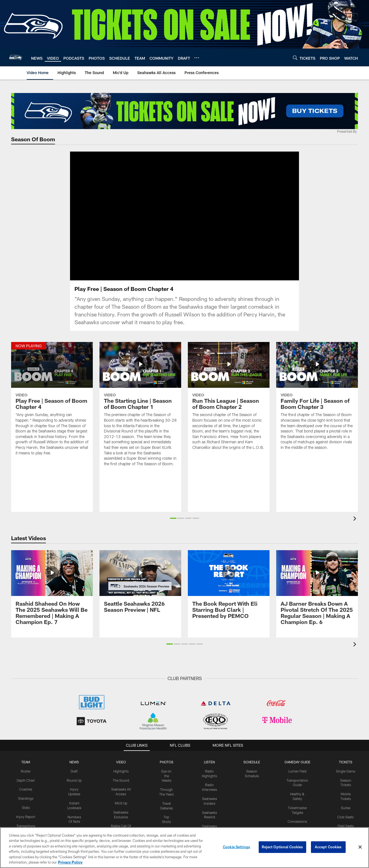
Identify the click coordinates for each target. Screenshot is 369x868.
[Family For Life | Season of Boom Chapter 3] (317, 406)
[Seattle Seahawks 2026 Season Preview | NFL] (140, 591)
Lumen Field (297, 778)
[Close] (360, 847)
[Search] (295, 58)
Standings (26, 805)
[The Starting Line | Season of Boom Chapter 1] (140, 414)
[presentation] (356, 526)
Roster (26, 778)
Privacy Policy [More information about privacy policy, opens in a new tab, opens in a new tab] (70, 862)
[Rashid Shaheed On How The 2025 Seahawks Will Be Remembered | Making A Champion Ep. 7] (52, 597)
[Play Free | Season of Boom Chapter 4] (52, 409)
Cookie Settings (236, 847)
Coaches (26, 796)
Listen (209, 769)
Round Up (74, 787)
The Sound (121, 787)
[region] (184, 848)
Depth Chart (26, 787)
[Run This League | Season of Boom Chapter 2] (229, 406)
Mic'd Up (121, 810)
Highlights (121, 778)
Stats (26, 814)
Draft (74, 778)
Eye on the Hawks (166, 783)
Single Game (346, 778)
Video (121, 769)
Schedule (252, 769)
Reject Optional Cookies (282, 847)
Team (26, 769)
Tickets (346, 769)
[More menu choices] (197, 58)
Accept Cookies (328, 847)
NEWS (74, 769)
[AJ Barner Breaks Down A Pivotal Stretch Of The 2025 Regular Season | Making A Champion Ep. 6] (317, 597)
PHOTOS (167, 769)
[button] (173, 525)
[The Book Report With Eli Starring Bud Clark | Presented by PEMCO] (229, 594)
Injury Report (26, 823)
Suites (346, 814)
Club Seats (346, 824)
